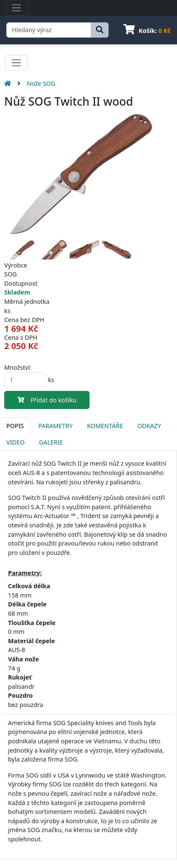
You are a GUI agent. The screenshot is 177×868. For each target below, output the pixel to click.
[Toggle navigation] (16, 8)
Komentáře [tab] (105, 426)
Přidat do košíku (47, 400)
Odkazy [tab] (149, 426)
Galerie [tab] (51, 442)
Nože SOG (41, 83)
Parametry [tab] (55, 426)
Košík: (147, 31)
